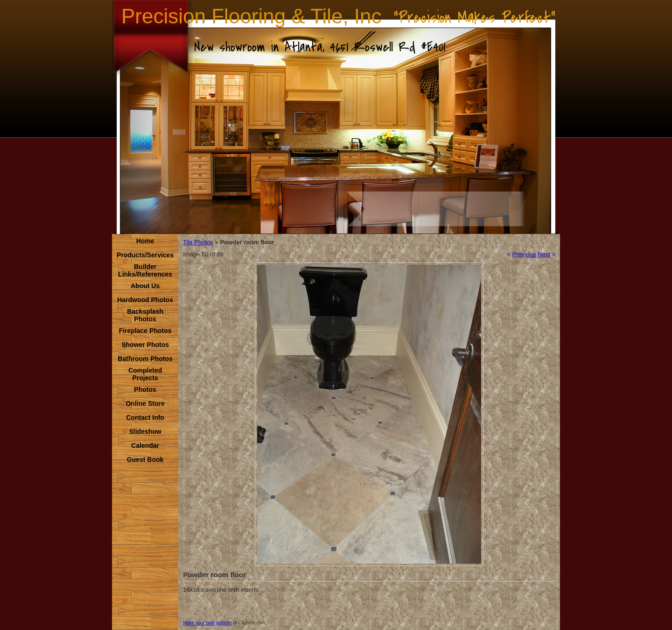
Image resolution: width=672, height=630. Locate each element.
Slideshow (145, 432)
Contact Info (145, 418)
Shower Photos (145, 345)
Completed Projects (145, 374)
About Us (145, 286)
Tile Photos (198, 242)
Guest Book (145, 460)
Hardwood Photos (145, 300)
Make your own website (207, 623)
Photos (145, 389)
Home (145, 241)
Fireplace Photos (145, 331)
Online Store (145, 403)
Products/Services (145, 255)
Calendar (145, 446)
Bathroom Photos (145, 359)
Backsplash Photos (145, 315)
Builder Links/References (145, 270)
